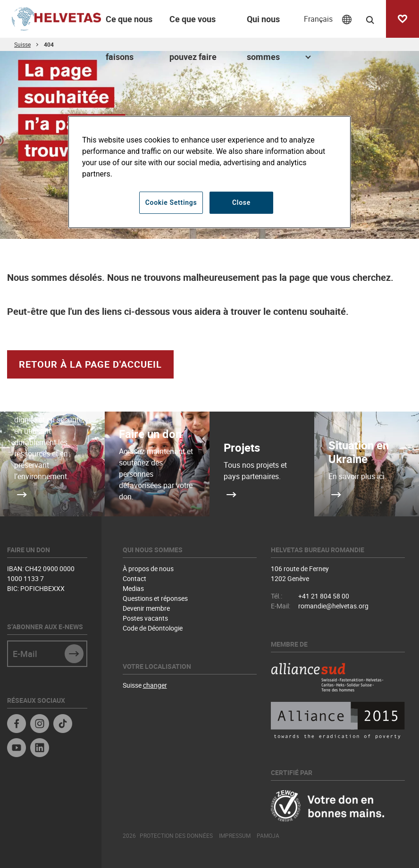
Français (318, 19)
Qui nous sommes (263, 25)
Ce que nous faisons (129, 25)
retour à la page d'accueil (90, 364)
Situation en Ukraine (359, 452)
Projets (242, 447)
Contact (134, 578)
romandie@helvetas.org (333, 606)
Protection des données (176, 835)
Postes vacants (145, 618)
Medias (133, 588)
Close (241, 202)
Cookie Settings (171, 202)
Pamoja (268, 835)
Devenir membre (146, 608)
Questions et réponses (155, 598)
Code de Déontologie (153, 628)
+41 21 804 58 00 (324, 596)
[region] (209, 172)
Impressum (235, 835)
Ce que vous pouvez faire (193, 25)
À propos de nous (148, 569)
